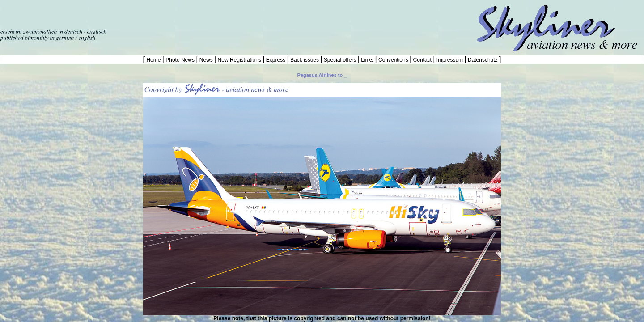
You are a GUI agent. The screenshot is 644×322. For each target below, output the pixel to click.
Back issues (305, 60)
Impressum (449, 60)
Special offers (340, 60)
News (206, 60)
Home (154, 60)
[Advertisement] (105, 13)
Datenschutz (483, 60)
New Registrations (239, 60)
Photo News (180, 60)
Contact (422, 60)
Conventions (393, 60)
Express (275, 60)
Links (367, 60)
